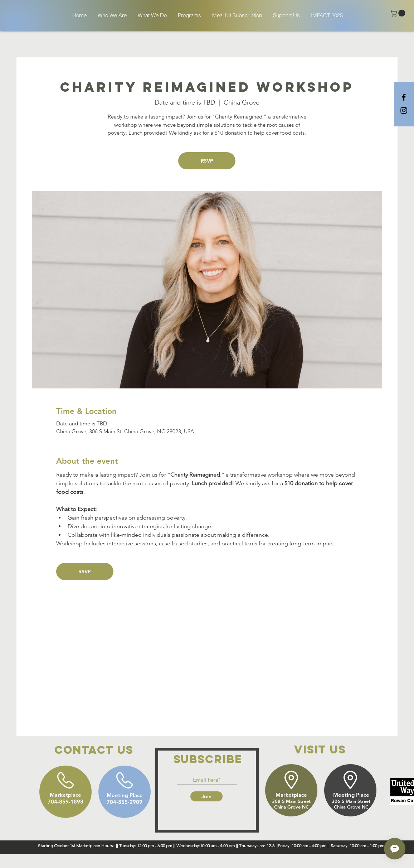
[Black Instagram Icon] (404, 110)
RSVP (207, 161)
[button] (398, 13)
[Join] (206, 796)
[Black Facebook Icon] (404, 97)
